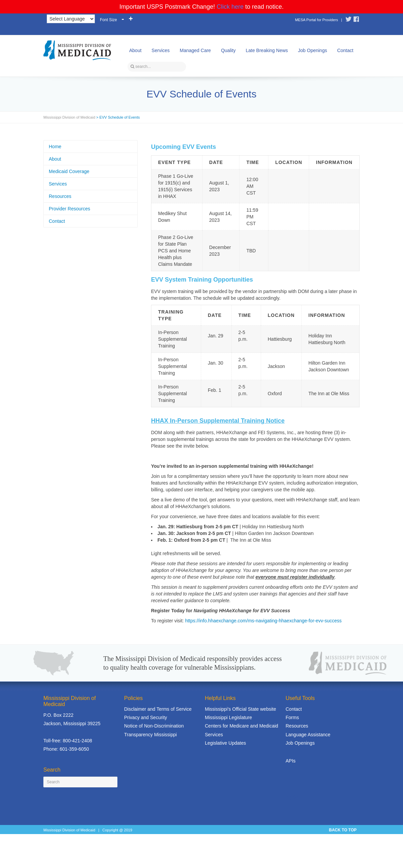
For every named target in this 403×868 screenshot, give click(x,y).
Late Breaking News (267, 50)
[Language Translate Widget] (71, 19)
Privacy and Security (146, 717)
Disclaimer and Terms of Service (158, 709)
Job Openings (313, 50)
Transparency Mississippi (151, 735)
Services (161, 50)
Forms (292, 717)
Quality (228, 50)
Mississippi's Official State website (241, 709)
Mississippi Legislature (228, 717)
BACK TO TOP (343, 830)
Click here (230, 7)
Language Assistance (308, 735)
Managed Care (195, 50)
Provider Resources (69, 209)
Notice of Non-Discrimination (154, 726)
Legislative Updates (225, 743)
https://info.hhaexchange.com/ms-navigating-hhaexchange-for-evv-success (263, 621)
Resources (60, 196)
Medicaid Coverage (69, 171)
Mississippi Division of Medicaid (69, 117)
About (135, 50)
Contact (345, 50)
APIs (291, 761)
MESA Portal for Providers (317, 20)
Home (55, 147)
